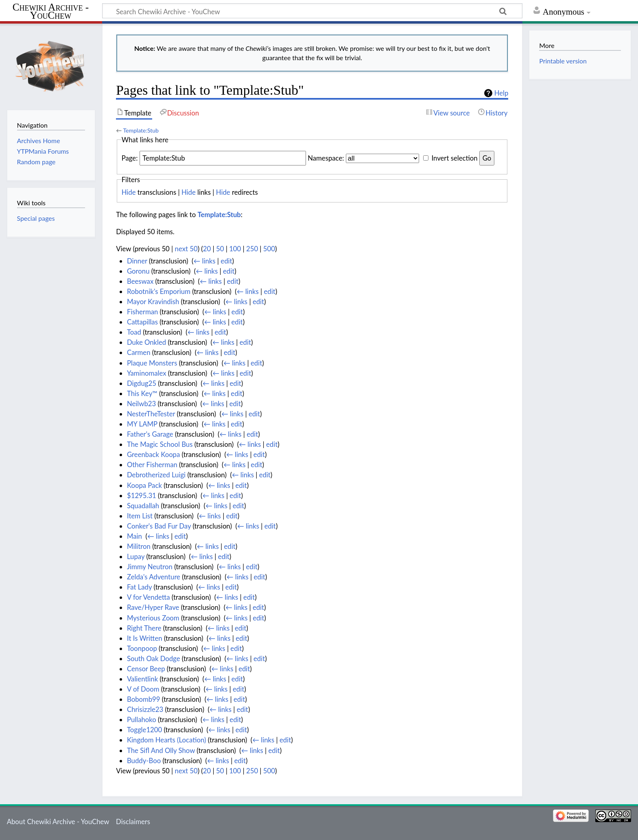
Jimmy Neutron (150, 567)
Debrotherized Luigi (156, 475)
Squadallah (143, 506)
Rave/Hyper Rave (153, 607)
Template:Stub (141, 130)
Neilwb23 (141, 404)
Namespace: (326, 158)
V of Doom (143, 689)
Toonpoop (142, 648)
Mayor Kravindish (153, 301)
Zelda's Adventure (154, 577)
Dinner (137, 261)
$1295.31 (142, 495)
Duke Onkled (146, 342)
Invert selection (454, 158)
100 (235, 249)
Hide (129, 192)
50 (220, 249)
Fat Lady (139, 587)
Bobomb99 (144, 699)
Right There (144, 628)
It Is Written (145, 638)
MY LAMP (142, 424)
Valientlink (142, 679)
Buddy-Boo (144, 761)
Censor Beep (146, 669)
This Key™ (142, 393)
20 (207, 249)
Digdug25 (142, 383)
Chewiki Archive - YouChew (51, 11)
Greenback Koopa (153, 454)
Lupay (136, 556)
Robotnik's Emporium (159, 291)
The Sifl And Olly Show (161, 750)
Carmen (139, 352)
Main (134, 536)
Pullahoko (142, 719)
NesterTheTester (151, 414)
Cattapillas (142, 322)
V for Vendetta (149, 597)
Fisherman (142, 312)
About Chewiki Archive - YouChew (58, 822)
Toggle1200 (144, 730)
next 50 (186, 249)
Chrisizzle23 (145, 709)
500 (269, 249)
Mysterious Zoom (153, 618)
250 (252, 249)
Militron (139, 546)
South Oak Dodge (154, 658)
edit (226, 261)
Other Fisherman (152, 465)
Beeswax (140, 281)
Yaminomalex (147, 373)
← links (205, 261)
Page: (130, 158)
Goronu (138, 271)
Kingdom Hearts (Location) (167, 740)
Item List (140, 516)
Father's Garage (150, 434)
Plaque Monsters (152, 363)
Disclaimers (133, 822)
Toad (134, 332)
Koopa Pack (144, 485)
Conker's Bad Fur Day (159, 526)
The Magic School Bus (160, 444)
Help (501, 93)
